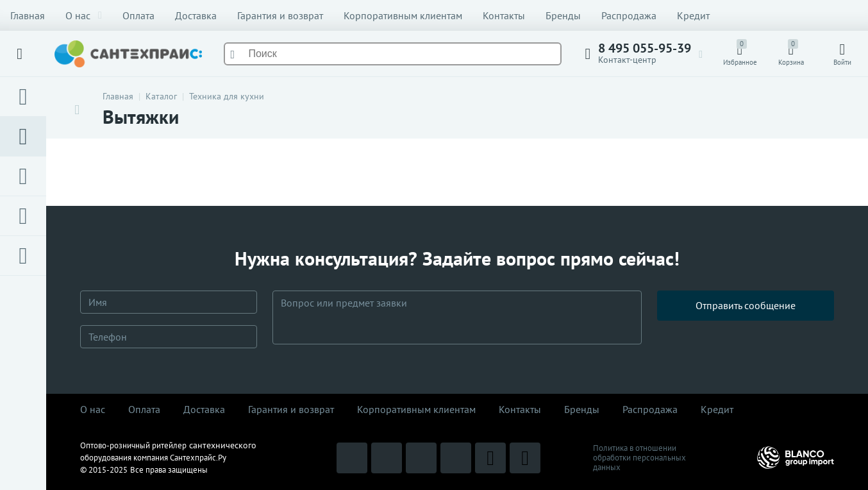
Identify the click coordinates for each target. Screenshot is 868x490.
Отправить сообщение (746, 317)
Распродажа (629, 15)
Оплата (138, 15)
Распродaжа (650, 410)
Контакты (504, 15)
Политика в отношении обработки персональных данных (639, 458)
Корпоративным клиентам (403, 15)
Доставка (196, 15)
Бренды (563, 15)
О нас (84, 15)
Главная (28, 15)
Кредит (693, 15)
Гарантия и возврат (280, 15)
